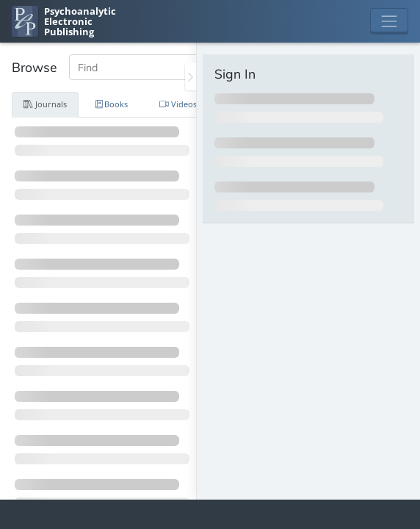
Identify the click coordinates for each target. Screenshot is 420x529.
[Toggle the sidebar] (191, 77)
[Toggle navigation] (389, 21)
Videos (178, 104)
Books (112, 104)
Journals (45, 104)
